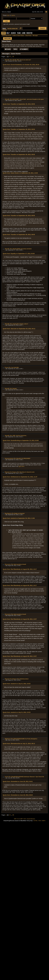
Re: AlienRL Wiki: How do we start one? (21, 60)
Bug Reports (8, 513)
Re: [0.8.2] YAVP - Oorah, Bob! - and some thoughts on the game (27, 99)
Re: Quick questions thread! (19, 564)
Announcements (9, 458)
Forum (7, 367)
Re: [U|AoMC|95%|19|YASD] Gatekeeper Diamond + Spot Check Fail (27, 777)
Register (29, 33)
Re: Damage (14, 389)
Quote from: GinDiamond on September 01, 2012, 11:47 (20, 477)
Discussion (8, 564)
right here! (21, 466)
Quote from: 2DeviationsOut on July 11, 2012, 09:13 (19, 744)
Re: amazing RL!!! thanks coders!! (19, 324)
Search (13, 33)
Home (3, 33)
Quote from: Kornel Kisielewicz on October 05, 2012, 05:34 (21, 65)
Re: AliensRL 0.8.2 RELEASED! (22, 458)
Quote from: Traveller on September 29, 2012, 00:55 (19, 104)
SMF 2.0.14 (17, 819)
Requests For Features (11, 472)
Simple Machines (31, 819)
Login (24, 33)
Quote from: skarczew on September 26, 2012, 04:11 (19, 329)
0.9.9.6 (6, 777)
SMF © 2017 (23, 819)
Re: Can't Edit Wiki (14, 367)
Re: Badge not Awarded (18, 513)
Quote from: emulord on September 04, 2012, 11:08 (19, 518)
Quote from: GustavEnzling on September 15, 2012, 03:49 (21, 440)
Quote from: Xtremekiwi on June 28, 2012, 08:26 (18, 795)
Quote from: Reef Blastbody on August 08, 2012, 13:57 (20, 619)
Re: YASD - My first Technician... (19, 436)
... (12, 57)
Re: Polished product (23, 679)
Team (19, 33)
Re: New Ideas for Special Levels (26, 472)
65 (13, 57)
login (8, 15)
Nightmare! (8, 739)
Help (8, 33)
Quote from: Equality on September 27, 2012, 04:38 (19, 254)
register (13, 15)
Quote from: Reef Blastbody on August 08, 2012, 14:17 (20, 569)
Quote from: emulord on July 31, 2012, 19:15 (17, 684)
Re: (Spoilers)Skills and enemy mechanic (21, 249)
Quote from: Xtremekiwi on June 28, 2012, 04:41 (18, 781)
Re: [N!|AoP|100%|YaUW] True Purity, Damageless (24, 739)
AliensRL (7, 60)
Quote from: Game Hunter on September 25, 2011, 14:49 (20, 173)
